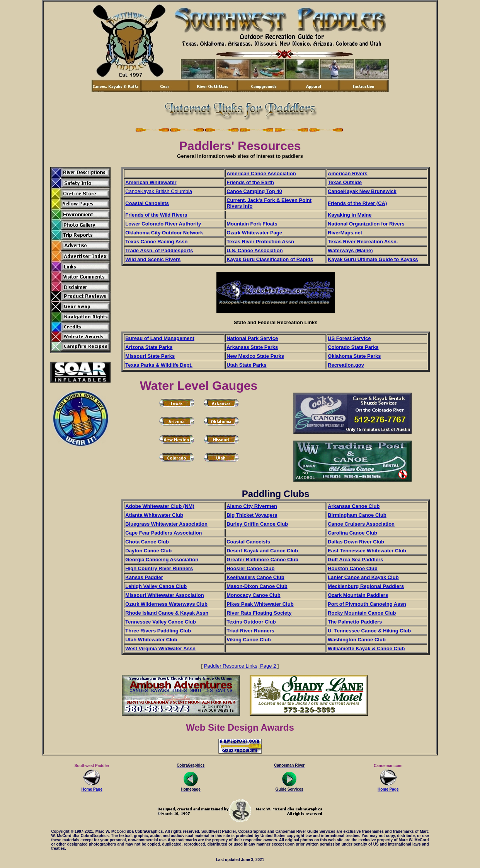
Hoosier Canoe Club (250, 568)
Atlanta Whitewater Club (154, 515)
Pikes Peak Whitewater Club (260, 604)
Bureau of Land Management (160, 338)
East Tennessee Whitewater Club (367, 551)
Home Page (92, 788)
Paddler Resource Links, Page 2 (241, 666)
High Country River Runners (159, 568)
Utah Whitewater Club (151, 640)
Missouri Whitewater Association (164, 595)
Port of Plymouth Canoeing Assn (367, 604)
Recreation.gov (346, 365)
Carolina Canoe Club (352, 533)
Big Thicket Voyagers (252, 515)
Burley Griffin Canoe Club (257, 524)
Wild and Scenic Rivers (153, 259)
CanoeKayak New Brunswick (362, 191)
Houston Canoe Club (353, 568)
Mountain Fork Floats (252, 224)
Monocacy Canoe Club (253, 595)
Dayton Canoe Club (148, 551)
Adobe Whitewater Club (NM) (160, 506)
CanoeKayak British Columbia (159, 191)
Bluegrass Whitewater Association (166, 524)
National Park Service (252, 338)
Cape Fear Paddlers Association (163, 533)
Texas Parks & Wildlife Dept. (159, 365)
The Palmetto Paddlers (355, 622)
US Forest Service (349, 338)
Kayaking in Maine (350, 215)
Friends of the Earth (250, 182)
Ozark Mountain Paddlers (358, 595)
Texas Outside (345, 182)
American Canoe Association (261, 173)
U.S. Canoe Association (254, 250)
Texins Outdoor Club (251, 622)
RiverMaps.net (345, 233)
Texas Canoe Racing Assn (156, 242)
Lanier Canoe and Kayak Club (363, 577)
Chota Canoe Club (147, 542)
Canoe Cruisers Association (361, 524)
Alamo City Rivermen (252, 506)
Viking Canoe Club (249, 640)
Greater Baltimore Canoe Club (262, 560)
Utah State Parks (246, 365)
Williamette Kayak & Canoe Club (366, 648)
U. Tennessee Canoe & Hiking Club (369, 631)
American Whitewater (151, 182)
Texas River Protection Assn (260, 242)
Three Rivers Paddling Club (158, 631)
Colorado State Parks (353, 347)
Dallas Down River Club (356, 542)
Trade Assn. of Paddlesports (159, 250)
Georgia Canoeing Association (162, 560)
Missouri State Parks (150, 356)
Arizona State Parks (149, 347)
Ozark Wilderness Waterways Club (166, 604)
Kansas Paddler (144, 577)
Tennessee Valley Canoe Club (161, 622)
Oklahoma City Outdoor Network (164, 233)
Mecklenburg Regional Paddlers (366, 586)
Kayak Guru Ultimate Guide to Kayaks (373, 259)
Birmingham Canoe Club (357, 515)
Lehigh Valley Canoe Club (156, 586)
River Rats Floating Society (259, 613)
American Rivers (348, 173)
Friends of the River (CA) (357, 203)
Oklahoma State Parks (354, 356)
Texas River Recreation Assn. (363, 242)
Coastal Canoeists (147, 203)
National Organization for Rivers (366, 224)
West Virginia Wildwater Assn (160, 648)
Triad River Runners (250, 631)
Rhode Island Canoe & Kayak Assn (167, 613)
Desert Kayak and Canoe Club (262, 551)
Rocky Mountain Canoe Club (362, 613)
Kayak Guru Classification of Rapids (270, 259)
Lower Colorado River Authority (163, 224)
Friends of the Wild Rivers (156, 215)
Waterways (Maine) (350, 250)
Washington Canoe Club (357, 640)
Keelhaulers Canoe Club (255, 577)
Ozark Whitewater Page (254, 233)
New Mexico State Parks (255, 356)
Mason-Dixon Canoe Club (257, 586)
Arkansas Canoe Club (354, 506)
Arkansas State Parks (252, 347)
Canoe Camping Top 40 (254, 191)
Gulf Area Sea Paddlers (355, 560)
